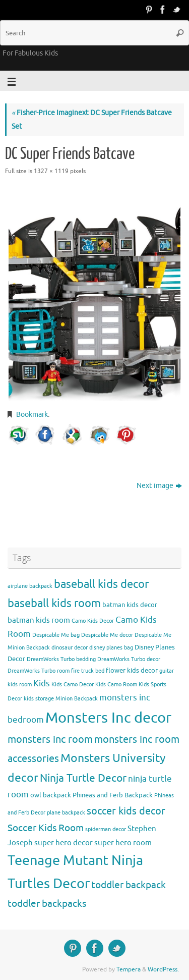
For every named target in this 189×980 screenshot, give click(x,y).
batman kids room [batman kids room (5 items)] (39, 620)
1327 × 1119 (51, 171)
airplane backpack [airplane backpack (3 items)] (30, 586)
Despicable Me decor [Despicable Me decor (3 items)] (107, 635)
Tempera (129, 969)
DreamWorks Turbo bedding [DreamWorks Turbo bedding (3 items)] (61, 659)
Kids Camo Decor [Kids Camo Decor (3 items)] (73, 685)
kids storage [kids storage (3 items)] (39, 699)
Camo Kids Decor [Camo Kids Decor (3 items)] (93, 621)
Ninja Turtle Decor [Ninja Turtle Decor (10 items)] (83, 778)
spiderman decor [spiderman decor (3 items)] (106, 829)
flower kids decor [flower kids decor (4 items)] (132, 670)
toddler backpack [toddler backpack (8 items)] (129, 885)
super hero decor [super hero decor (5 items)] (64, 843)
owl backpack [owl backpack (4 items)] (51, 795)
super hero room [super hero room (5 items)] (123, 843)
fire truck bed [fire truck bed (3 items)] (88, 671)
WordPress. (163, 969)
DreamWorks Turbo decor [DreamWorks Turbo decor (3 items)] (129, 659)
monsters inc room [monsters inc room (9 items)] (50, 739)
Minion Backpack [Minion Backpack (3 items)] (77, 699)
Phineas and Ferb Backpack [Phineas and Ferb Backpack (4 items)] (113, 795)
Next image (159, 486)
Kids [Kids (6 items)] (42, 684)
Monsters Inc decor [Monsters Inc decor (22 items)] (108, 718)
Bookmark (32, 415)
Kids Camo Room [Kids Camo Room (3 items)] (116, 685)
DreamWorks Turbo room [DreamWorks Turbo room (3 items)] (39, 671)
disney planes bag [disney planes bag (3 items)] (111, 648)
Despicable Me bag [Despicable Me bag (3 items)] (56, 635)
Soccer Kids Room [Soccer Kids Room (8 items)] (46, 828)
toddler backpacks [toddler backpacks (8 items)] (47, 904)
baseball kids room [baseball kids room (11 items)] (54, 603)
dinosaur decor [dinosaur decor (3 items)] (70, 648)
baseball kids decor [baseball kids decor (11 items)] (101, 584)
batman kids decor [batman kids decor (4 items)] (130, 605)
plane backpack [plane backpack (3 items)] (66, 813)
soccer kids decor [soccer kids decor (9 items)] (126, 811)
